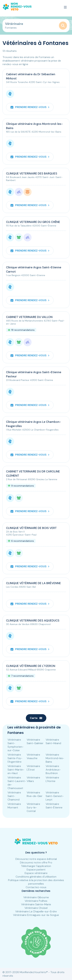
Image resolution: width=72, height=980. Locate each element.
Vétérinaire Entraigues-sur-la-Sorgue (36, 915)
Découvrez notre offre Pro (36, 862)
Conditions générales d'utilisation (36, 877)
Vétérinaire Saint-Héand (53, 741)
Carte (36, 718)
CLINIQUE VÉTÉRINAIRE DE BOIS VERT (31, 528)
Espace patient (36, 870)
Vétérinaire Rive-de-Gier (35, 794)
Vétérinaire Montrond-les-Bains (55, 758)
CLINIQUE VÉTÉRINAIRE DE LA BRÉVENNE (33, 583)
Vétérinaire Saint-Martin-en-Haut (16, 770)
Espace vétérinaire (36, 873)
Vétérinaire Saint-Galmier (35, 741)
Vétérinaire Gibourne (36, 897)
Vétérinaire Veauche (33, 756)
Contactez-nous (36, 887)
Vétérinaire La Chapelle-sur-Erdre (36, 911)
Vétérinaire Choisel (36, 908)
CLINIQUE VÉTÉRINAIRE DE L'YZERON (31, 666)
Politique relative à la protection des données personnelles (36, 882)
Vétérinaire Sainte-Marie (36, 904)
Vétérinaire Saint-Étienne (54, 806)
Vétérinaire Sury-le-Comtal (33, 807)
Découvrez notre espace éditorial (36, 859)
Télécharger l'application (36, 866)
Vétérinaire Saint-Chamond (14, 796)
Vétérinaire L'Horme (52, 779)
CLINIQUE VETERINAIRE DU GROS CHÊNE (33, 222)
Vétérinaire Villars (33, 779)
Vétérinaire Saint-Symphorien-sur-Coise (16, 745)
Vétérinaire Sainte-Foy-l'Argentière (15, 758)
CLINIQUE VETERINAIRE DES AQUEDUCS (33, 620)
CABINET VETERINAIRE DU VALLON (29, 317)
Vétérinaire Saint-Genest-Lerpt (55, 796)
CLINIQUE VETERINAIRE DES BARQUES (32, 173)
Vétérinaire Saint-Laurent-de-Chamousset (17, 783)
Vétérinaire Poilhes (36, 901)
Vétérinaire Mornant (14, 806)
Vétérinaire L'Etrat (33, 768)
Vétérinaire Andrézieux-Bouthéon (53, 770)
